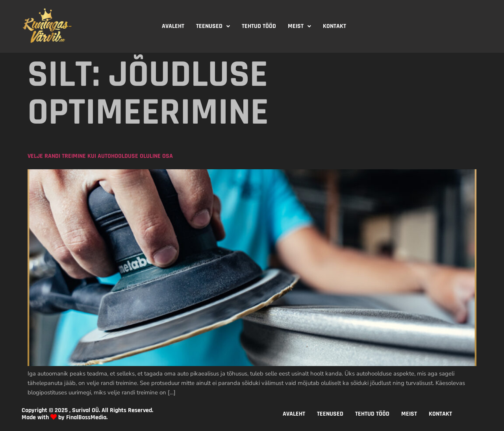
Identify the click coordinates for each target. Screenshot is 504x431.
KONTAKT (334, 26)
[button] (213, 26)
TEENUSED (213, 26)
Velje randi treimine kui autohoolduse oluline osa (100, 156)
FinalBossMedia (86, 417)
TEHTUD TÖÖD (259, 26)
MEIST (299, 26)
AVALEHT (173, 26)
